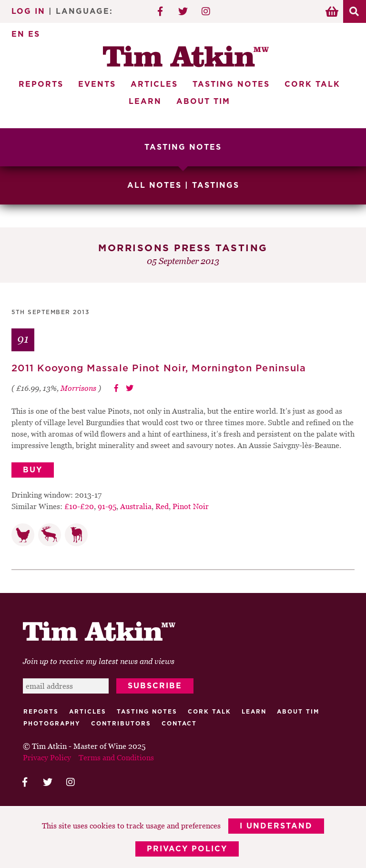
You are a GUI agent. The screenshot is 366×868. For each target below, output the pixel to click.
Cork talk (209, 712)
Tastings (216, 185)
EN (18, 34)
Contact (179, 724)
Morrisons (78, 388)
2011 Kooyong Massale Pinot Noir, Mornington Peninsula (159, 368)
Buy (33, 470)
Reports (41, 84)
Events (97, 84)
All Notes (154, 185)
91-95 (107, 506)
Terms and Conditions (116, 757)
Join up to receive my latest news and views (99, 661)
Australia (136, 506)
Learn (145, 102)
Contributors (121, 724)
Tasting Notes (231, 84)
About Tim (203, 102)
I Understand (276, 826)
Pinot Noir (191, 506)
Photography (52, 724)
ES (34, 34)
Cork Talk (312, 84)
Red (162, 506)
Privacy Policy (187, 849)
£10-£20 (79, 506)
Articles (154, 84)
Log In (28, 11)
